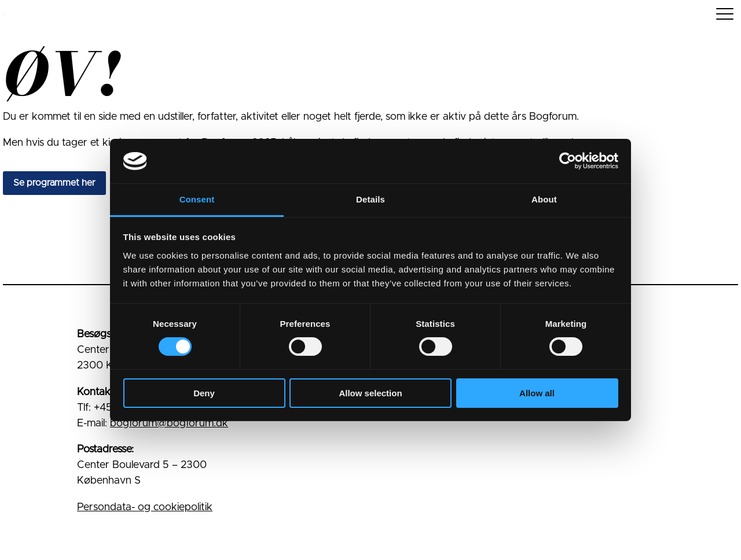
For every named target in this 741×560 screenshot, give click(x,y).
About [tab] (544, 199)
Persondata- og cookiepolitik (145, 507)
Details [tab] (370, 199)
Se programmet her (54, 183)
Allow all (537, 393)
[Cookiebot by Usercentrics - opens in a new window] (568, 161)
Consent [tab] (197, 199)
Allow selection (370, 393)
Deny (204, 393)
